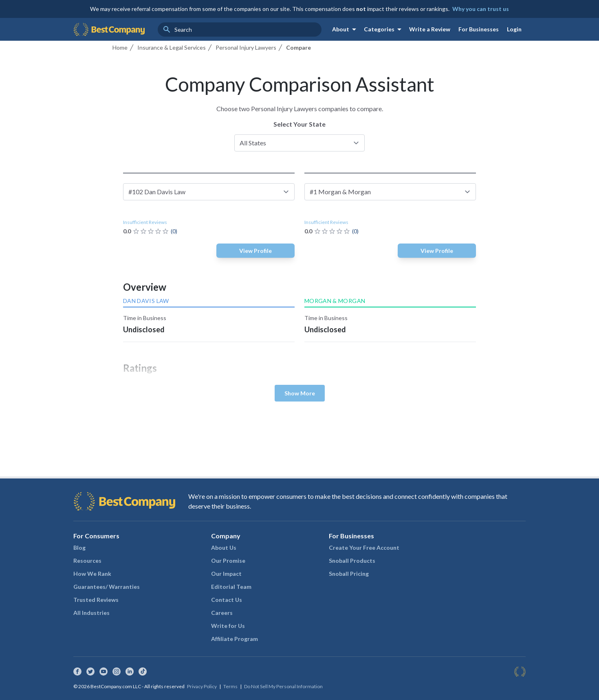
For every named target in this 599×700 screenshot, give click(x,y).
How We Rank (92, 574)
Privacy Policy (202, 686)
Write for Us (228, 626)
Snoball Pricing (349, 574)
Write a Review (430, 29)
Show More (300, 393)
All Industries (91, 613)
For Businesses (479, 29)
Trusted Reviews (96, 600)
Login (514, 29)
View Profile (255, 251)
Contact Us (227, 600)
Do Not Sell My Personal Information (283, 686)
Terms (230, 686)
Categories (384, 29)
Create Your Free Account (364, 547)
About (346, 29)
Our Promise (228, 561)
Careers (222, 613)
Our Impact (226, 574)
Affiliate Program (235, 639)
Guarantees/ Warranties (107, 587)
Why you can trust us (481, 9)
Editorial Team (231, 587)
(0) (174, 231)
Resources (87, 561)
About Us (224, 547)
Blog (79, 547)
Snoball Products (352, 561)
